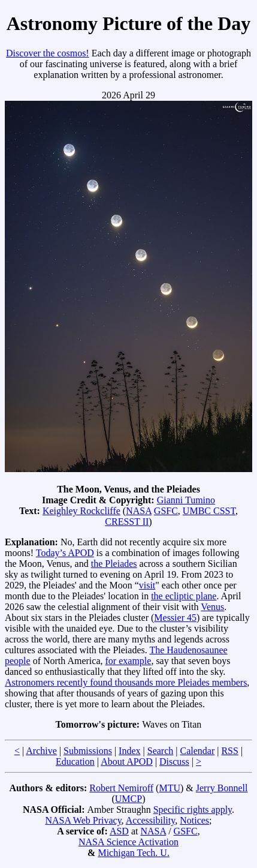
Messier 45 (175, 618)
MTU (170, 788)
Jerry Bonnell (222, 788)
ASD (119, 831)
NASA (139, 511)
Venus (212, 607)
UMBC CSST (209, 511)
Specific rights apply (193, 810)
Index (129, 751)
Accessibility (151, 820)
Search (161, 751)
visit (147, 585)
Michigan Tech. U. (133, 853)
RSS (229, 751)
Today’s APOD (65, 553)
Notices (194, 820)
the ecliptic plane (184, 596)
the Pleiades (114, 564)
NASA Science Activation (128, 842)
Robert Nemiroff (121, 788)
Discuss (174, 762)
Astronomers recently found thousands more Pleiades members (126, 682)
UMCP (128, 799)
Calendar (197, 751)
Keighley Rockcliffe (81, 511)
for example (128, 661)
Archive (41, 751)
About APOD (127, 762)
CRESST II (127, 522)
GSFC (166, 511)
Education (75, 762)
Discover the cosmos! (48, 53)
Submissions (88, 751)
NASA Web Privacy (83, 820)
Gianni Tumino (186, 500)
